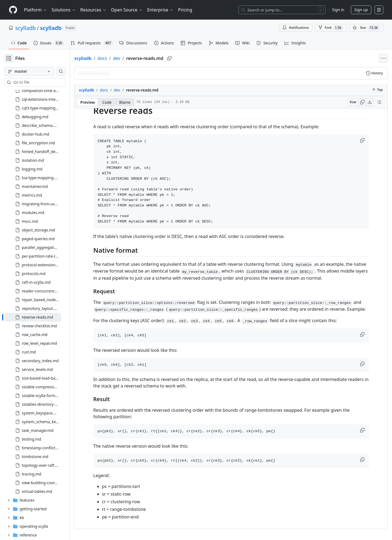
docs (120, 58)
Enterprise (160, 10)
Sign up (361, 10)
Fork (331, 28)
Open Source (127, 10)
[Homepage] (13, 10)
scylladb (26, 28)
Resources (94, 10)
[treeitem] (42, 146)
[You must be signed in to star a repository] (366, 28)
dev (134, 58)
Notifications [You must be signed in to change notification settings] (295, 28)
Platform (36, 10)
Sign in (338, 10)
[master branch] (38, 71)
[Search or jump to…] (282, 10)
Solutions (64, 10)
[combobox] (46, 82)
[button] (372, 140)
